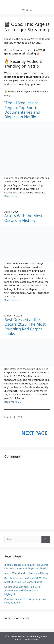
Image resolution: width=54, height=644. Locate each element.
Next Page (34, 433)
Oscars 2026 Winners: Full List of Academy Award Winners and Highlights (23, 590)
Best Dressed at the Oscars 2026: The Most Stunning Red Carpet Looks (25, 327)
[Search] (46, 539)
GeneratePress (32, 639)
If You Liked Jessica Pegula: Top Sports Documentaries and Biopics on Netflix (22, 110)
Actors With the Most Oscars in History (23, 218)
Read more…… (13, 196)
